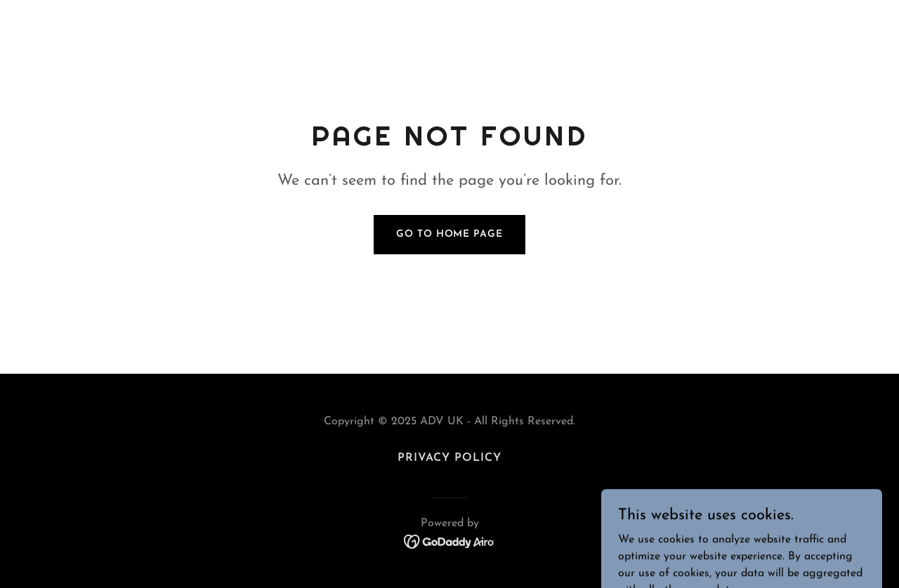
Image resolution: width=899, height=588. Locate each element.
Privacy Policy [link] (449, 458)
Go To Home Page (449, 234)
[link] (450, 541)
